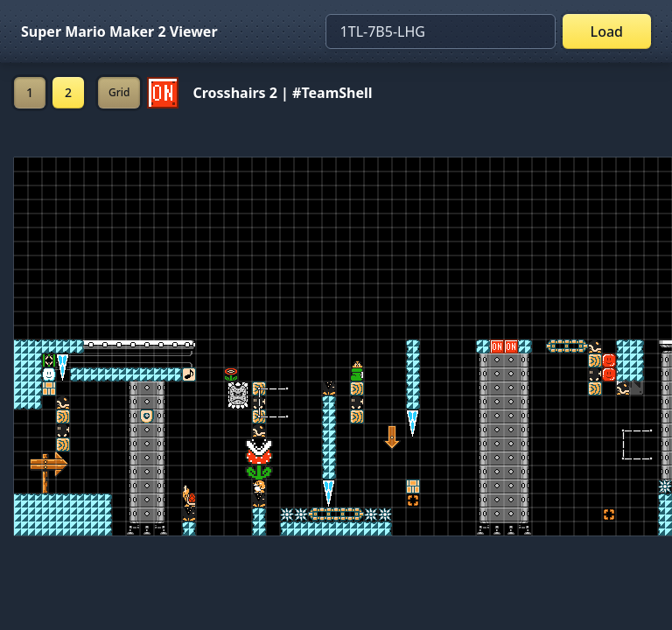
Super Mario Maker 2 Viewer (119, 31)
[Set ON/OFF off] (163, 93)
